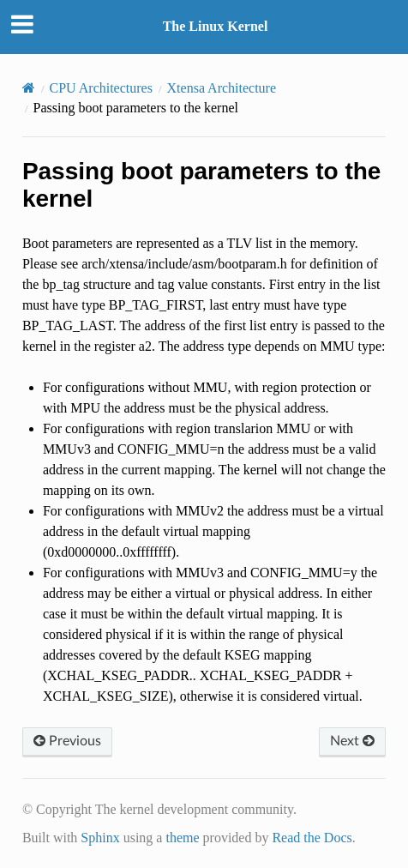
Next (352, 741)
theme (182, 838)
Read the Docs (312, 838)
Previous (67, 741)
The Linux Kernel (216, 26)
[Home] (29, 88)
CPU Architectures (101, 88)
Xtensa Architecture (222, 88)
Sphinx (100, 838)
